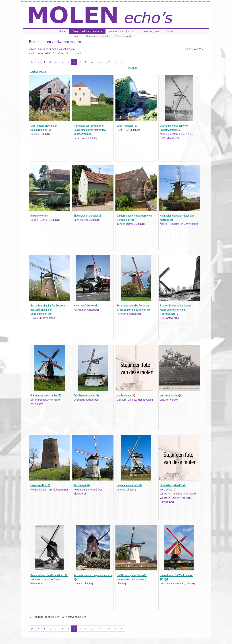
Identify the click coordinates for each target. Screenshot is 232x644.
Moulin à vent (126, 395)
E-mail (169, 31)
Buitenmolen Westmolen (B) (46, 395)
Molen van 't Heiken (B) (86, 305)
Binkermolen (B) (39, 216)
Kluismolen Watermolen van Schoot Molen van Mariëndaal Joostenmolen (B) (90, 130)
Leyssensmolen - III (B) (129, 485)
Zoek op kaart (123, 36)
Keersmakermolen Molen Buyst (49, 575)
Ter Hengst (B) (82, 485)
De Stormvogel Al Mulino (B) (132, 575)
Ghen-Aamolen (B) (127, 126)
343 (100, 62)
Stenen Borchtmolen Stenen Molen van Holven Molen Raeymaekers (176, 310)
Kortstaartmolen (171, 395)
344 (108, 62)
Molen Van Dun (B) (40, 485)
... (56, 62)
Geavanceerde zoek (97, 36)
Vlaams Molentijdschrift (122, 31)
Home (62, 31)
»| (122, 62)
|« (32, 62)
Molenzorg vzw (151, 31)
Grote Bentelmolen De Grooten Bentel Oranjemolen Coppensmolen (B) (48, 310)
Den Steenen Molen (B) (86, 395)
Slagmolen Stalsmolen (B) (88, 216)
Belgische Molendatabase (87, 31)
